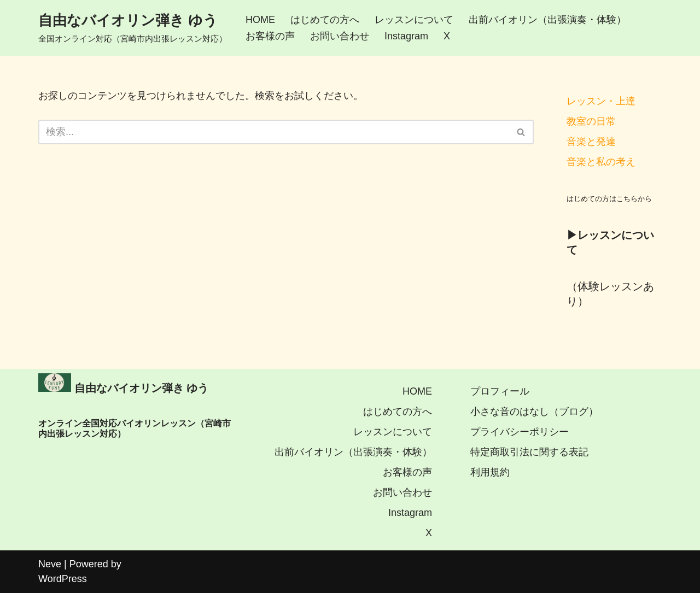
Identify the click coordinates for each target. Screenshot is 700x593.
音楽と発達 (591, 142)
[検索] (274, 132)
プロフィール (500, 391)
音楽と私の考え (601, 162)
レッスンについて (414, 20)
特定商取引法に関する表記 (529, 452)
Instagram (406, 36)
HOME (260, 20)
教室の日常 (591, 121)
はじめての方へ (325, 20)
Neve (50, 564)
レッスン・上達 (601, 101)
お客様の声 (270, 36)
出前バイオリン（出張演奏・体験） (547, 20)
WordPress (63, 579)
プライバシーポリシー (520, 432)
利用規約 (490, 472)
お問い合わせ (340, 36)
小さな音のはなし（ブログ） (534, 412)
